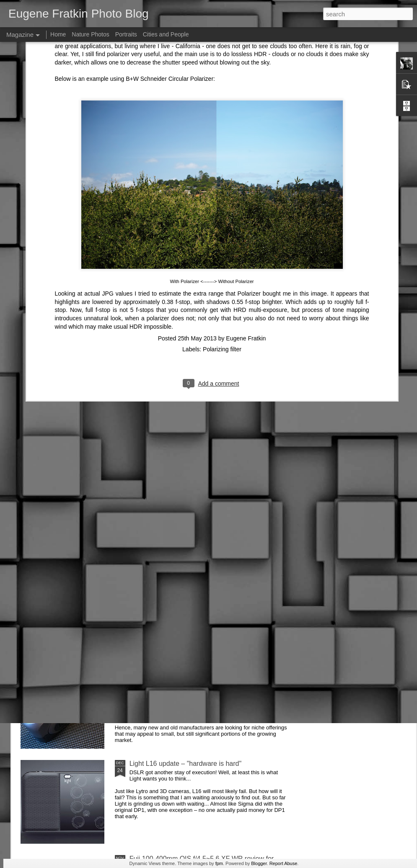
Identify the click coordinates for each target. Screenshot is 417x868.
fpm (219, 863)
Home (58, 34)
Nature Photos (91, 34)
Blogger (259, 863)
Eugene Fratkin (246, 188)
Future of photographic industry (176, 573)
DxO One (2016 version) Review (178, 668)
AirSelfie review (153, 478)
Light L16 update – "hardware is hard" (186, 764)
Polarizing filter (222, 198)
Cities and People (166, 34)
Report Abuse (284, 863)
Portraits (126, 34)
